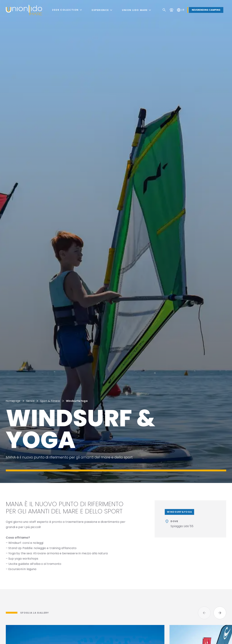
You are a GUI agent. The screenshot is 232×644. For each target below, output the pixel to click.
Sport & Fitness (50, 401)
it (181, 10)
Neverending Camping (206, 10)
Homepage (13, 401)
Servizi (30, 401)
